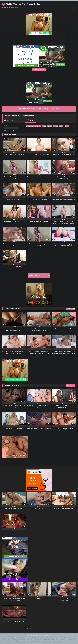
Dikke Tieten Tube (37, 637)
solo (50, 126)
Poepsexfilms (38, 639)
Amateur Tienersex (27, 639)
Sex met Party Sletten (28, 641)
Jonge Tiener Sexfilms (55, 641)
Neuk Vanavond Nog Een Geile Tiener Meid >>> (39, 109)
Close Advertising (39, 70)
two (61, 126)
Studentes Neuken (42, 641)
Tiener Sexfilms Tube (8, 637)
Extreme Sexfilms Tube (23, 637)
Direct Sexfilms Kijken (13, 639)
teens (56, 126)
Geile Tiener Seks (49, 639)
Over (30, 120)
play (44, 126)
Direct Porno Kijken (62, 637)
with (67, 126)
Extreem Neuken (49, 637)
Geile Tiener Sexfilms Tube (21, 4)
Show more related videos (39, 275)
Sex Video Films (61, 639)
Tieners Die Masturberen (33, 126)
